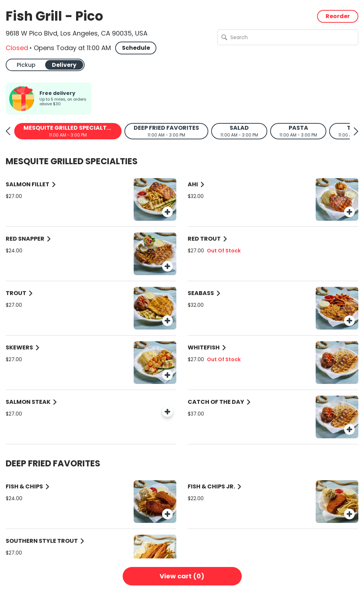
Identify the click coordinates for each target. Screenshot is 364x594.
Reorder (338, 16)
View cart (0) (182, 576)
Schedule (136, 48)
